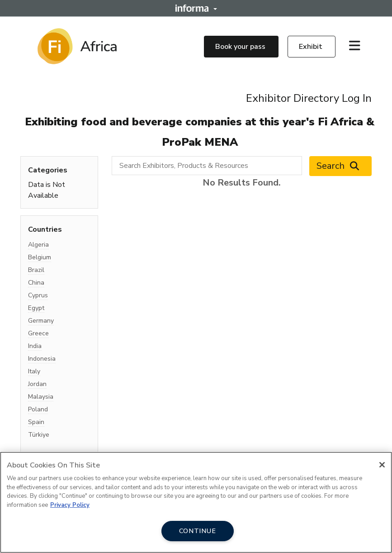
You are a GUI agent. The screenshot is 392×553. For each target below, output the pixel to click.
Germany (41, 321)
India (35, 346)
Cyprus (38, 295)
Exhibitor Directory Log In (309, 98)
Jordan (37, 384)
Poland (38, 409)
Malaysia (41, 397)
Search (340, 166)
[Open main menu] (358, 46)
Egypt (36, 308)
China (36, 283)
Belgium (40, 257)
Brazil (36, 270)
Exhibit (312, 47)
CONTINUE (198, 531)
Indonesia (42, 359)
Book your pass (241, 47)
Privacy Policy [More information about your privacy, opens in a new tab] (70, 505)
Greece (38, 333)
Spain (36, 422)
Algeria (38, 245)
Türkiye (39, 435)
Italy (34, 371)
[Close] (382, 465)
